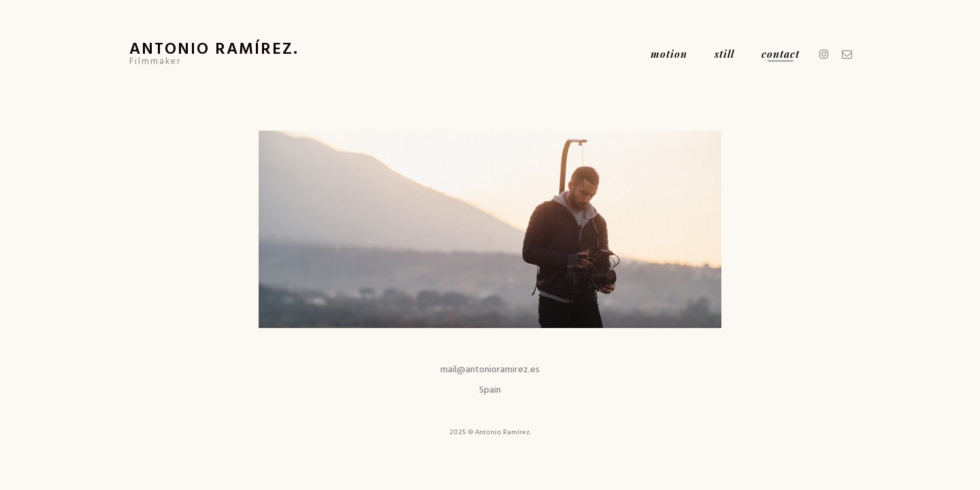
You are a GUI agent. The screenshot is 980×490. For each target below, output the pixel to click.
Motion (669, 54)
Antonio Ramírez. (214, 48)
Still (724, 54)
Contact (781, 54)
